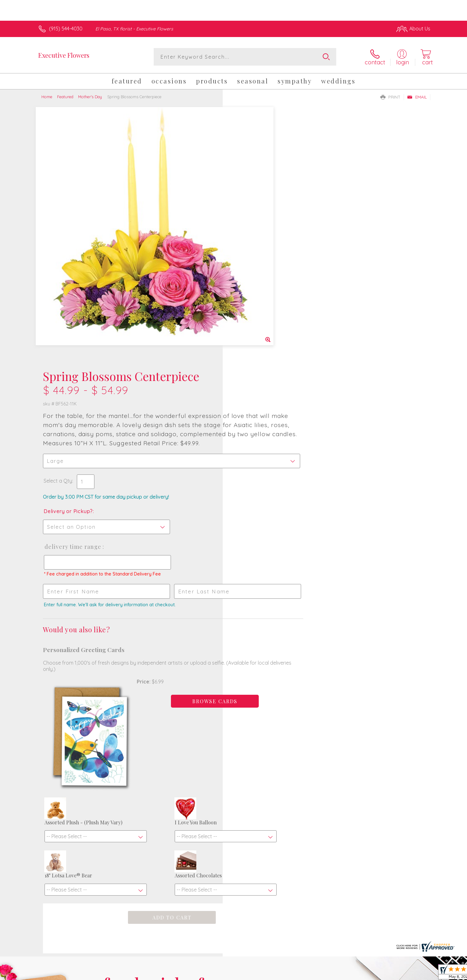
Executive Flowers (64, 55)
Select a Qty (249, 227)
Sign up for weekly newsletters (312, 768)
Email (417, 97)
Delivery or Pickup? (259, 257)
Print (390, 97)
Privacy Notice (330, 974)
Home (47, 97)
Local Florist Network (375, 974)
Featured (65, 97)
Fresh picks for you (179, 771)
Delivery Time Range (263, 292)
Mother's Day (90, 97)
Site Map (414, 974)
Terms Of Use (293, 974)
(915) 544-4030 (66, 29)
